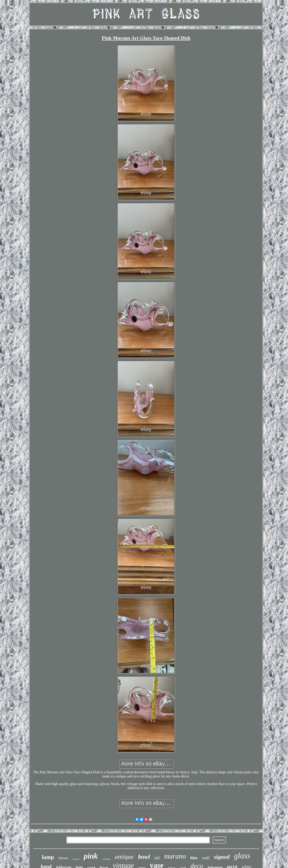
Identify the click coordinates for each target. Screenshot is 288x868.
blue (194, 858)
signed (222, 857)
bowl (144, 857)
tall (157, 858)
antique (124, 857)
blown (63, 858)
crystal (76, 859)
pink (91, 856)
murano (175, 856)
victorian (106, 859)
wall (206, 858)
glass (242, 856)
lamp (48, 857)
